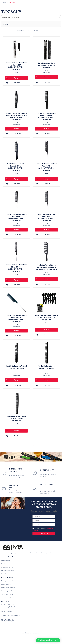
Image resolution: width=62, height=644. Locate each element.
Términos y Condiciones (8, 598)
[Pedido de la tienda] (31, 17)
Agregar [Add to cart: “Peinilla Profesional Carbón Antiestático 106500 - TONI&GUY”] (13, 431)
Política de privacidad (7, 591)
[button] (48, 640)
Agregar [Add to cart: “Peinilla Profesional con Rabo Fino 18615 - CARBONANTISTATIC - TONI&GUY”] (43, 179)
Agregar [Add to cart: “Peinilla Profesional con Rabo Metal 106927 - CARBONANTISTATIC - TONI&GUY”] (13, 78)
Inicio (5, 3)
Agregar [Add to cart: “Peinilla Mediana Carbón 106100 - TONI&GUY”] (43, 380)
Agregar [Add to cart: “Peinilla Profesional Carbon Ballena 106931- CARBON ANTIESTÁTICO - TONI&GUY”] (43, 279)
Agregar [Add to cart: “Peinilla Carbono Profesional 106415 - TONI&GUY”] (13, 380)
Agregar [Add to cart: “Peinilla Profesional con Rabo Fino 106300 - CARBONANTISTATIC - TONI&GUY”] (43, 230)
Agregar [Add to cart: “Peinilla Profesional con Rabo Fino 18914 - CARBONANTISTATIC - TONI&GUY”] (13, 230)
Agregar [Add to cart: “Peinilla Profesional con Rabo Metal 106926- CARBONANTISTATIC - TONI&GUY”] (13, 331)
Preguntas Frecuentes (7, 567)
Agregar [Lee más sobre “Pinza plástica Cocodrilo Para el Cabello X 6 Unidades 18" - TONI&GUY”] (43, 330)
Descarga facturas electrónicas (10, 581)
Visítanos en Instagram (8, 571)
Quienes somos (6, 560)
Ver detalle (18, 83)
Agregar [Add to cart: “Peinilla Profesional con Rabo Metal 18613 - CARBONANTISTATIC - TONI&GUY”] (13, 280)
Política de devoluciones (8, 588)
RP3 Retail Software (36, 633)
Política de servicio (6, 584)
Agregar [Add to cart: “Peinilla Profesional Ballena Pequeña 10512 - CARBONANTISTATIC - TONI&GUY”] (13, 179)
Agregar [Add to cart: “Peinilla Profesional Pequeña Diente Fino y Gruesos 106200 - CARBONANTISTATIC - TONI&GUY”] (13, 129)
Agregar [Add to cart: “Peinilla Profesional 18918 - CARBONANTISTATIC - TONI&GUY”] (43, 77)
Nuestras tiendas (6, 564)
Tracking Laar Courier (7, 594)
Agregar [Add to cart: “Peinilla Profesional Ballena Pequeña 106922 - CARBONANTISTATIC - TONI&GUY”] (43, 129)
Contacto (4, 574)
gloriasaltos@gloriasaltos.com (12, 615)
